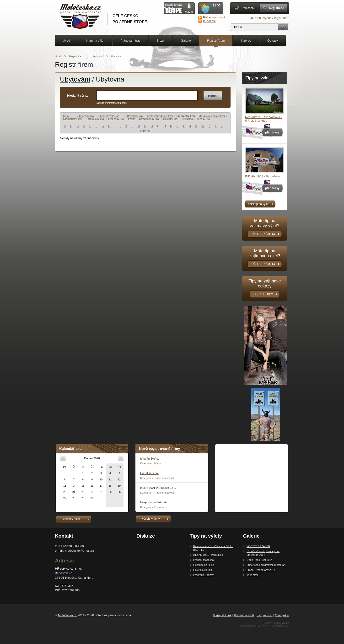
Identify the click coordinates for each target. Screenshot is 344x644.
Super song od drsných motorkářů (266, 565)
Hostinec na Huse (204, 565)
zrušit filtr (145, 131)
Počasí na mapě (214, 17)
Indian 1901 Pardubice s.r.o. (158, 488)
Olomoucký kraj (73, 119)
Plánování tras (131, 41)
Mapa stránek (222, 615)
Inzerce (246, 41)
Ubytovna (116, 57)
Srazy (161, 41)
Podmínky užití (244, 615)
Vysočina (187, 119)
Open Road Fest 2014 (259, 560)
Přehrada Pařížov (204, 575)
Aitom (286, 623)
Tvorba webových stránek (252, 626)
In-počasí (209, 21)
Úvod (66, 41)
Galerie (186, 41)
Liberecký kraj (185, 116)
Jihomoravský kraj (109, 116)
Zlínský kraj (204, 119)
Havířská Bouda (203, 570)
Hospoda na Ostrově (153, 502)
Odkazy (273, 41)
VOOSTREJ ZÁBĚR (258, 546)
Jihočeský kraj (86, 116)
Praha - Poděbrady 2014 (261, 570)
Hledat (213, 96)
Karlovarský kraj (134, 116)
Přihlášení (248, 8)
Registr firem (216, 41)
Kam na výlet (95, 41)
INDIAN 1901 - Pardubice (262, 176)
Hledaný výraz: (78, 96)
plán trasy (272, 132)
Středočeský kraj (149, 119)
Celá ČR (68, 116)
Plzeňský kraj (116, 119)
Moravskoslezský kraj (212, 116)
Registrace (277, 8)
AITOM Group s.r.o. (278, 626)
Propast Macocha (204, 560)
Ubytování (97, 57)
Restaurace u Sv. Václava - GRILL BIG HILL (263, 119)
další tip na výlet (258, 204)
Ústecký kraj (171, 119)
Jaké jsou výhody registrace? (269, 18)
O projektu (282, 615)
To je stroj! (253, 575)
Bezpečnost (265, 615)
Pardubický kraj (95, 119)
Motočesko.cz (67, 615)
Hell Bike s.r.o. (149, 473)
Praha (132, 119)
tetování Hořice (150, 459)
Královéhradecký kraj (160, 116)
